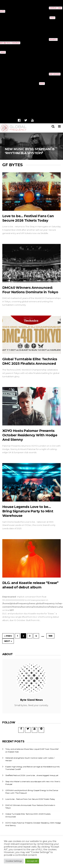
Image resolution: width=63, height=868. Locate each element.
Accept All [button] (32, 861)
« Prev (8, 636)
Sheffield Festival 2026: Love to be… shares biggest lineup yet (32, 775)
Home (39, 121)
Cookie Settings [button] (14, 861)
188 (50, 636)
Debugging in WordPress (35, 21)
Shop (58, 121)
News (48, 121)
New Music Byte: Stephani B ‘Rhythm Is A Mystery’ (31, 145)
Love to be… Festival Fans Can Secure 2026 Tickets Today (30, 799)
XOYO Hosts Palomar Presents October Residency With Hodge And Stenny (30, 435)
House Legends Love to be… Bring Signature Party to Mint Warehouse (28, 511)
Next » (8, 641)
